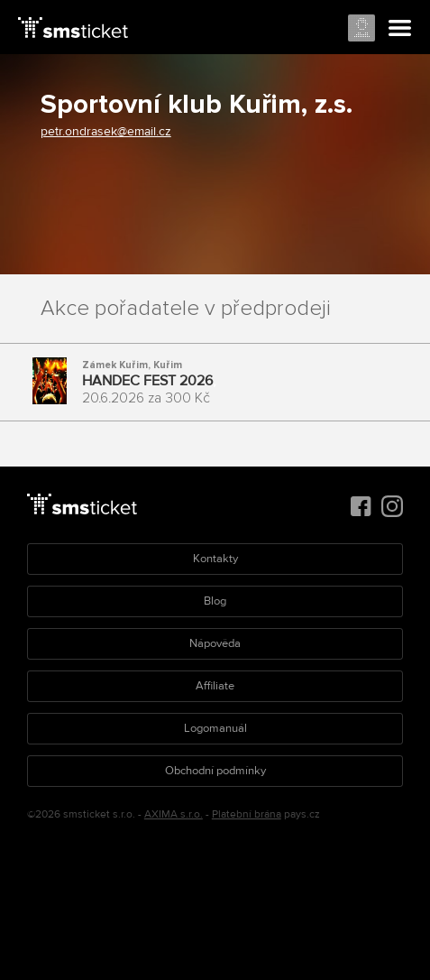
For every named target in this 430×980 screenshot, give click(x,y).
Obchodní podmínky (215, 771)
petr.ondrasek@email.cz (106, 131)
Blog (215, 601)
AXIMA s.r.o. (174, 814)
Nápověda (215, 643)
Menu (400, 29)
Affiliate (215, 686)
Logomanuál (215, 728)
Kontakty (215, 559)
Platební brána (247, 814)
